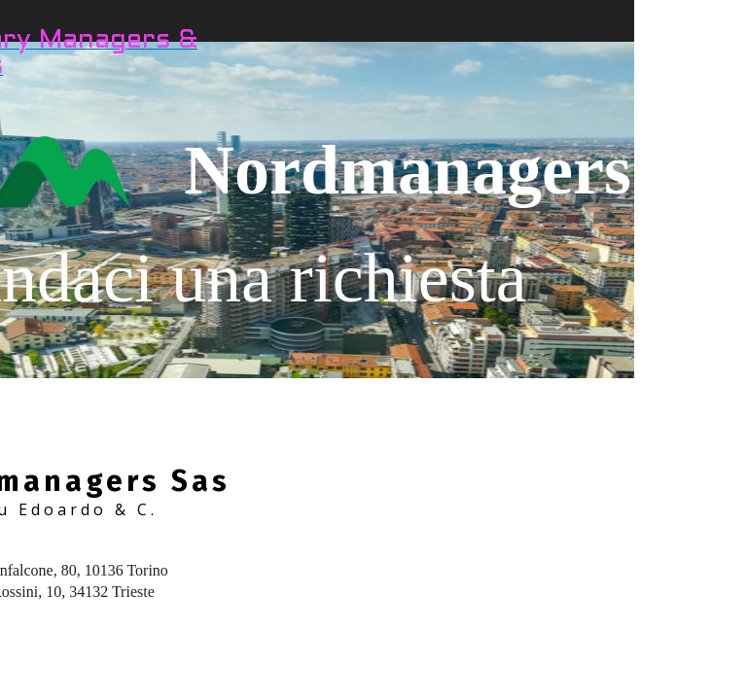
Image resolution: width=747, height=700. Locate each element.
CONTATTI (679, 47)
